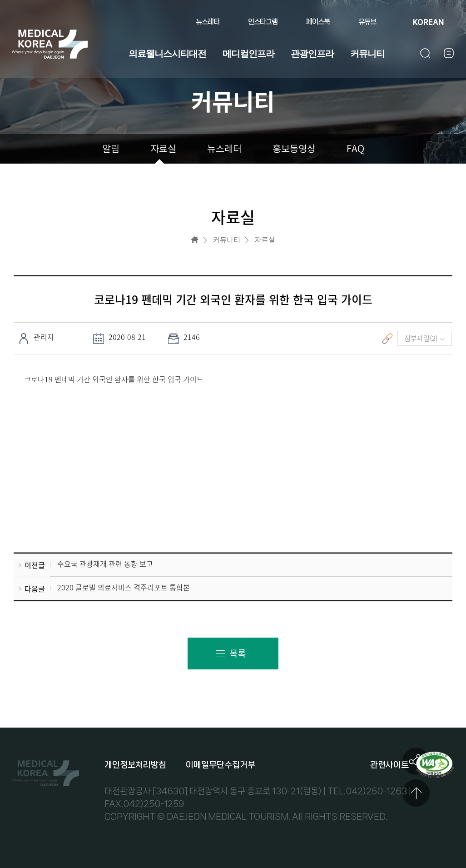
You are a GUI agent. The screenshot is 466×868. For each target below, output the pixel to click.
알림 (111, 149)
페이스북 (318, 22)
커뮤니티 (367, 54)
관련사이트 (389, 765)
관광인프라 (312, 54)
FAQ (355, 149)
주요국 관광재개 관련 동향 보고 (105, 564)
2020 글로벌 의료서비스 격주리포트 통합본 (124, 587)
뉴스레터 (208, 22)
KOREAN (428, 22)
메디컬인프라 (248, 54)
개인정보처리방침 (135, 765)
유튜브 (367, 22)
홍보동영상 (294, 149)
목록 (238, 654)
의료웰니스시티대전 (167, 54)
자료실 (163, 149)
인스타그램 (263, 22)
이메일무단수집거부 (221, 765)
